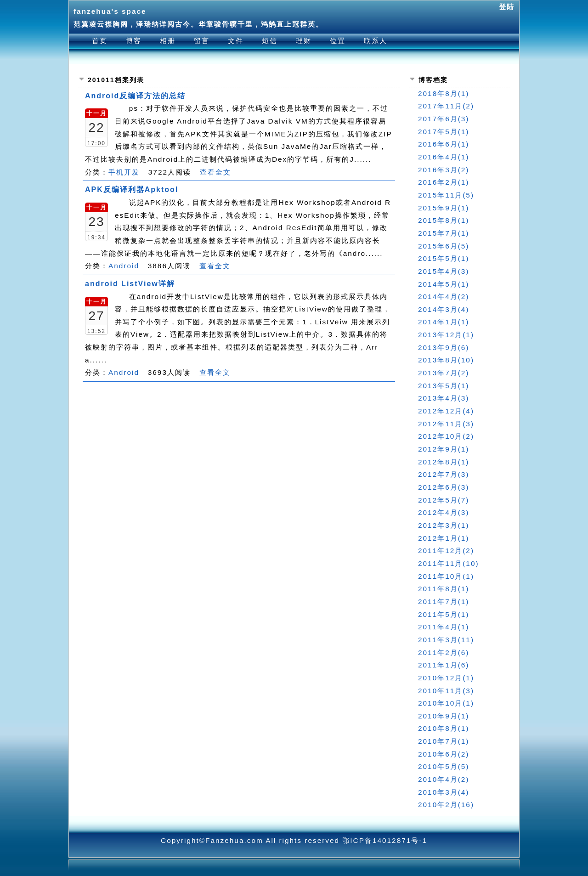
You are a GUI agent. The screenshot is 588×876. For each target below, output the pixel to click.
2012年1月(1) (444, 538)
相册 (168, 41)
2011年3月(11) (446, 640)
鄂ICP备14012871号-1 (385, 840)
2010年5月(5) (444, 766)
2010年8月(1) (444, 728)
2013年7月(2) (444, 373)
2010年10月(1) (446, 703)
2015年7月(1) (444, 233)
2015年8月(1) (444, 220)
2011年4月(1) (444, 627)
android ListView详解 (130, 284)
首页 (100, 41)
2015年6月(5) (444, 246)
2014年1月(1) (444, 322)
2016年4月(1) (444, 157)
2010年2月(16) (446, 805)
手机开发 (124, 172)
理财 (304, 41)
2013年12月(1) (446, 335)
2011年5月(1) (444, 614)
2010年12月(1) (446, 678)
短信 (270, 41)
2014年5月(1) (444, 284)
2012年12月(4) (446, 411)
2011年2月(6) (444, 653)
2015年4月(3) (444, 271)
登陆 (507, 7)
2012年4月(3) (444, 512)
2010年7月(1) (444, 741)
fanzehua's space (110, 11)
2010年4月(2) (444, 779)
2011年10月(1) (446, 576)
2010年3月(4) (444, 792)
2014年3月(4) (444, 309)
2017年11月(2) (446, 106)
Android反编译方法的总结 (135, 96)
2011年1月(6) (444, 665)
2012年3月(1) (444, 525)
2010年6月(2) (444, 754)
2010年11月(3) (446, 691)
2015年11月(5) (446, 195)
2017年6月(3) (444, 119)
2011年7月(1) (444, 602)
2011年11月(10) (449, 563)
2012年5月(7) (444, 500)
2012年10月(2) (446, 436)
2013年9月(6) (444, 348)
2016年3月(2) (444, 170)
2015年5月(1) (444, 258)
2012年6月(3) (444, 487)
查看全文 (215, 172)
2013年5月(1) (444, 386)
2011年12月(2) (446, 551)
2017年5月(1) (444, 132)
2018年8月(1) (444, 93)
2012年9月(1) (444, 449)
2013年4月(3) (444, 398)
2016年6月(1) (444, 144)
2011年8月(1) (444, 589)
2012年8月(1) (444, 462)
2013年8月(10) (446, 360)
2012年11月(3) (446, 424)
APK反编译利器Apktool (132, 189)
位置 (338, 41)
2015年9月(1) (444, 208)
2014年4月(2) (444, 297)
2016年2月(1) (444, 182)
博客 (134, 41)
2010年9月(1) (444, 716)
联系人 (376, 41)
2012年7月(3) (444, 474)
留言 (202, 41)
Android (124, 266)
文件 (236, 41)
